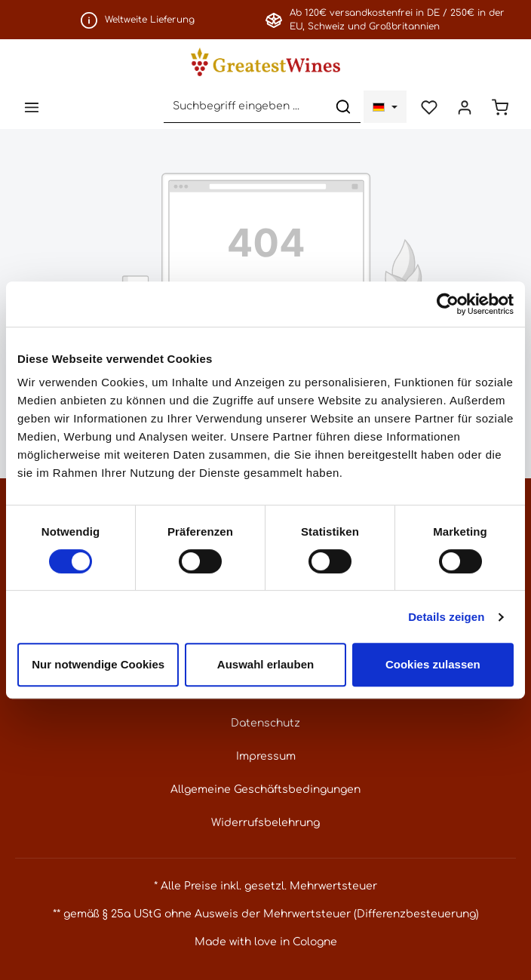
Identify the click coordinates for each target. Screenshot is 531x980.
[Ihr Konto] (464, 107)
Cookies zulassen (433, 664)
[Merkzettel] (429, 107)
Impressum (266, 756)
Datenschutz (265, 723)
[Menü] (31, 107)
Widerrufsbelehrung (265, 823)
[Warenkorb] (500, 107)
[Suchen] (343, 107)
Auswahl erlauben (265, 664)
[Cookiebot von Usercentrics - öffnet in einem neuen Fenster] (448, 304)
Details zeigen (446, 617)
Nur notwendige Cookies (98, 664)
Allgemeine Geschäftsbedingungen (265, 790)
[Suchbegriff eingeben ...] (245, 107)
